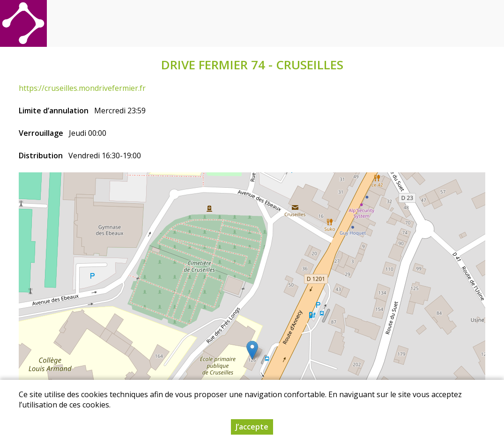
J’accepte (252, 427)
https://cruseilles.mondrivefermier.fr (82, 88)
